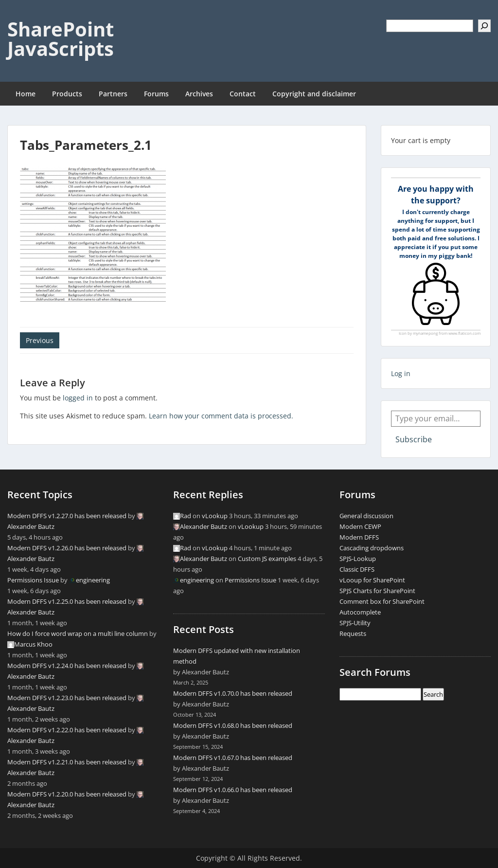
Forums (156, 94)
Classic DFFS (357, 569)
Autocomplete (360, 612)
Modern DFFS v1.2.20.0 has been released (67, 794)
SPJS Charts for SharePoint (377, 591)
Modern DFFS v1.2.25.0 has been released (67, 601)
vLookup (215, 516)
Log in (401, 373)
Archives (199, 94)
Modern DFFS (359, 537)
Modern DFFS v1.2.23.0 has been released (67, 698)
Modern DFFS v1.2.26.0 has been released (67, 548)
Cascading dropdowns (372, 548)
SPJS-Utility (355, 623)
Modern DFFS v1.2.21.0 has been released (67, 762)
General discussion (366, 516)
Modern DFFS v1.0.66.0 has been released (233, 790)
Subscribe (414, 439)
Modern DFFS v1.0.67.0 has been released (233, 758)
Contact (243, 94)
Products (67, 94)
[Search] (484, 26)
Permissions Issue (33, 580)
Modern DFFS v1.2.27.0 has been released (67, 516)
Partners (113, 94)
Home (26, 94)
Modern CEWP (360, 526)
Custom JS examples (267, 559)
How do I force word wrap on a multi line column (78, 633)
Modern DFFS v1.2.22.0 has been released (67, 730)
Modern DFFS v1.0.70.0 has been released (233, 693)
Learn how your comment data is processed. (221, 416)
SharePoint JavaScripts (61, 39)
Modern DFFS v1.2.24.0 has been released (67, 666)
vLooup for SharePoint (372, 580)
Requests (353, 633)
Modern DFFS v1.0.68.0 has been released (233, 725)
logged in (78, 398)
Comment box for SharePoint (382, 601)
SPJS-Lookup (358, 559)
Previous (40, 340)
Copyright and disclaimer (314, 94)
